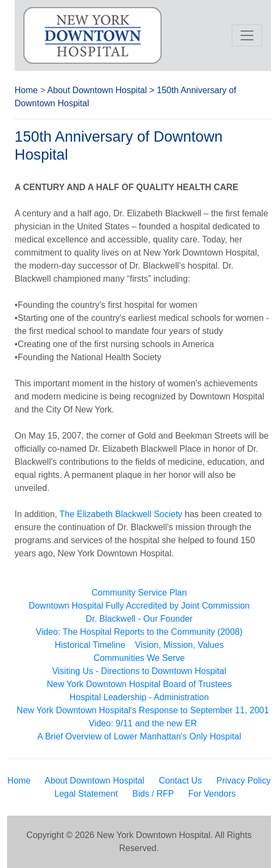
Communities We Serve (139, 658)
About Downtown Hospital (97, 90)
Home (26, 90)
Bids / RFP (153, 794)
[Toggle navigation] (247, 35)
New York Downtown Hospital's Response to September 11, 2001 (143, 710)
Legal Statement (86, 794)
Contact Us (180, 781)
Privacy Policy (244, 781)
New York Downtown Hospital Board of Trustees (139, 684)
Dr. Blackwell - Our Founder (140, 619)
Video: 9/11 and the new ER (143, 723)
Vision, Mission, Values (179, 645)
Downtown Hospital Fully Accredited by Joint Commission (139, 606)
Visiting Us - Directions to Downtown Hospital (139, 671)
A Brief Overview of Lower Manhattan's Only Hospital (139, 736)
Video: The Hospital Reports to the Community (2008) (139, 632)
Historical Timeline (90, 645)
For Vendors (212, 794)
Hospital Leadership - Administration (139, 697)
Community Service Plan (139, 593)
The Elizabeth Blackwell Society (121, 514)
